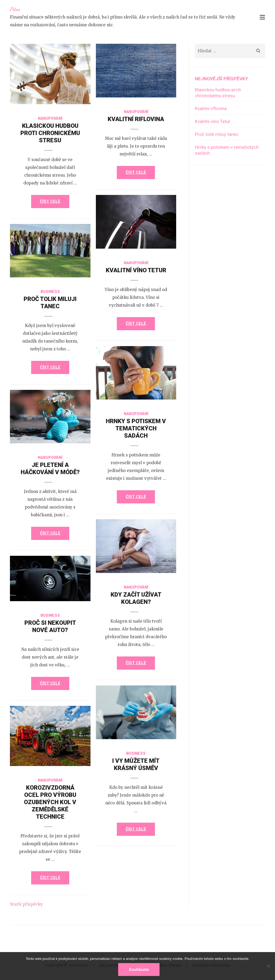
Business (50, 292)
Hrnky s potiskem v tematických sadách (136, 428)
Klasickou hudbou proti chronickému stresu (50, 133)
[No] (268, 966)
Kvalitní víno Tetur (136, 270)
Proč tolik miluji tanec (217, 134)
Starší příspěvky (26, 904)
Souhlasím (139, 970)
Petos (15, 9)
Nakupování (50, 118)
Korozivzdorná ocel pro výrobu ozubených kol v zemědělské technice (50, 802)
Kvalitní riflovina (136, 119)
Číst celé (50, 201)
